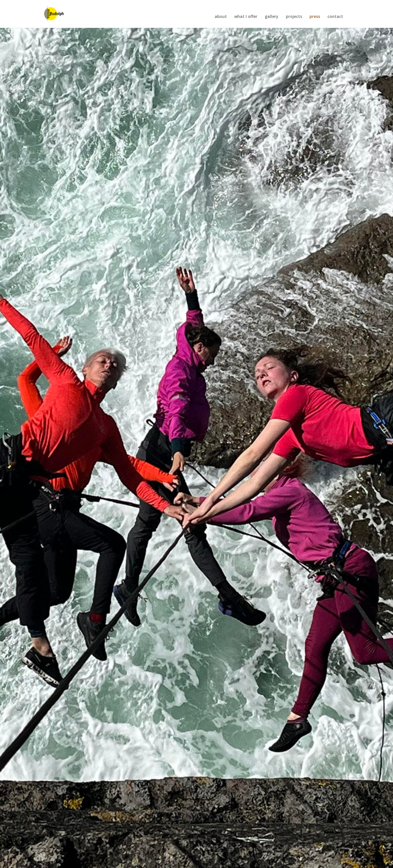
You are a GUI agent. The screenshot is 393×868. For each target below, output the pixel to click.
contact (335, 17)
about (221, 17)
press (315, 17)
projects (294, 17)
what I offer (246, 17)
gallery (272, 17)
